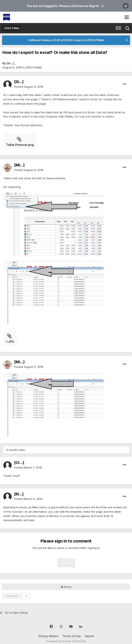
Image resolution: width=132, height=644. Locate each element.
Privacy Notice (48, 636)
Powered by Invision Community (66, 641)
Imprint (89, 636)
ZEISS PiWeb (34, 67)
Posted (29, 87)
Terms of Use (72, 636)
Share (66, 587)
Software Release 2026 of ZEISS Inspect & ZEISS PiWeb (66, 40)
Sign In (66, 563)
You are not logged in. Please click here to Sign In (63, 6)
